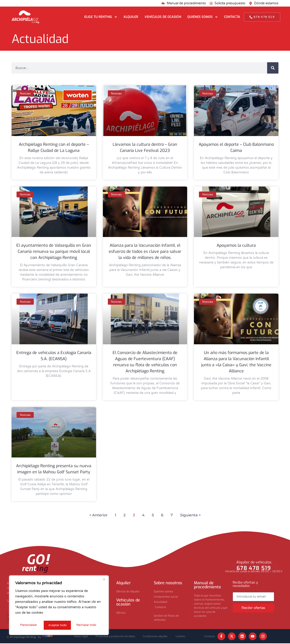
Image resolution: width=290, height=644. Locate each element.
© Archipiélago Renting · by (30, 637)
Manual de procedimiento (207, 585)
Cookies (183, 637)
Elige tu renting (101, 17)
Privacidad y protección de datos (115, 637)
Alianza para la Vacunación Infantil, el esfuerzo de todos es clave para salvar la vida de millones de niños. (145, 251)
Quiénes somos (203, 17)
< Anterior (98, 515)
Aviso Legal (78, 637)
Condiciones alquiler (157, 637)
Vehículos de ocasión (163, 17)
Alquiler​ (123, 583)
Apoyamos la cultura (236, 245)
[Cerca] (104, 580)
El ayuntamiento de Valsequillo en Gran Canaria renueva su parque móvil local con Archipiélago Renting (54, 251)
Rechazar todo (58, 625)
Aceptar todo (89, 625)
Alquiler (131, 17)
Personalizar (28, 625)
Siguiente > (190, 515)
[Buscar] (273, 68)
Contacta (232, 17)
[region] (59, 606)
